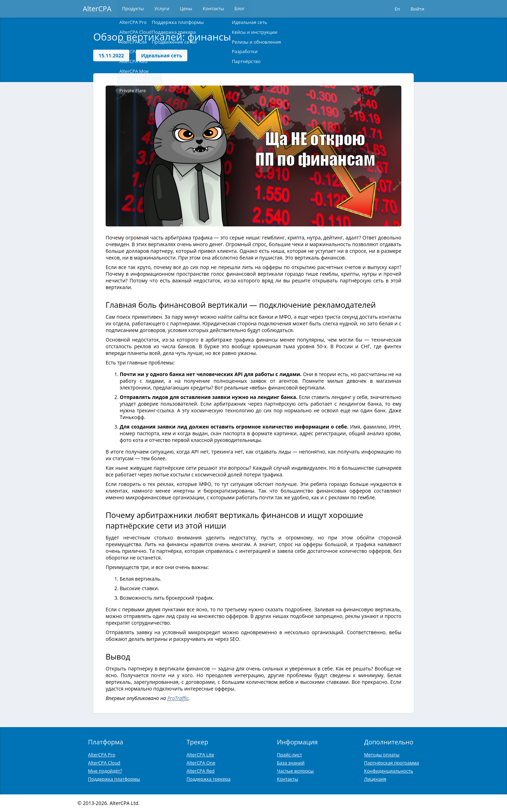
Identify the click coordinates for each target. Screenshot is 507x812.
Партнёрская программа (392, 763)
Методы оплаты (382, 755)
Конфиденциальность (389, 771)
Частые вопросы (296, 771)
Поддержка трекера (209, 779)
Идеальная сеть (162, 55)
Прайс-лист (290, 755)
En (397, 9)
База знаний (291, 763)
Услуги (162, 9)
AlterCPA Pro (102, 755)
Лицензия (375, 779)
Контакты (213, 9)
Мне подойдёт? (105, 771)
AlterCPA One (201, 763)
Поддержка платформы (114, 779)
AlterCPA (97, 9)
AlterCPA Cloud (104, 763)
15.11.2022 (111, 55)
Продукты (133, 9)
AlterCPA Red (201, 771)
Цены (186, 9)
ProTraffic (178, 698)
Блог (240, 9)
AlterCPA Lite (200, 755)
